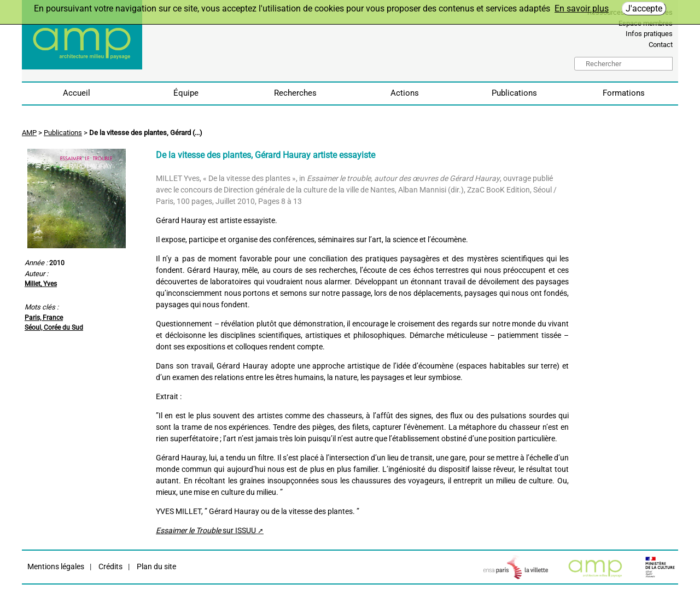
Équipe (186, 93)
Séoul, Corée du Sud (54, 328)
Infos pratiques (649, 34)
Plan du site (156, 567)
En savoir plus (582, 8)
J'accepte (644, 8)
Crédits (110, 567)
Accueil (77, 93)
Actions (405, 93)
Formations (624, 93)
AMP (29, 133)
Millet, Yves (41, 284)
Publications (514, 93)
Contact (661, 45)
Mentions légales (56, 567)
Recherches (295, 93)
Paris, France (44, 318)
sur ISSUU (206, 530)
